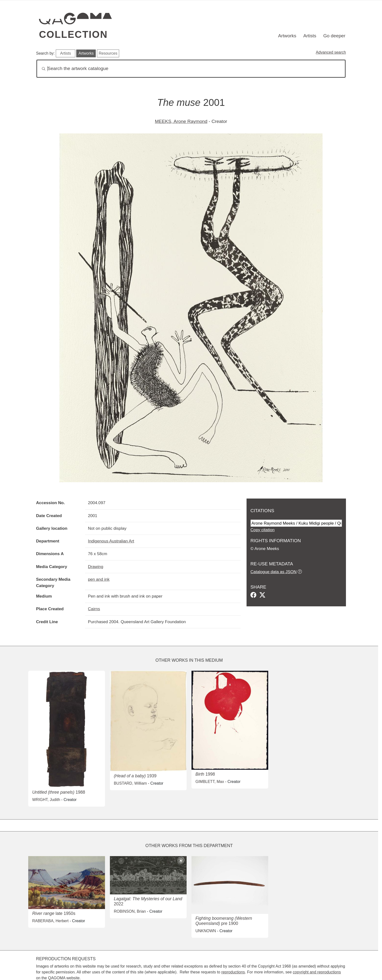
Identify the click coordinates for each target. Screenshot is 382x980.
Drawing (96, 567)
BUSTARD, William (130, 783)
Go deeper (334, 36)
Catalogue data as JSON (273, 572)
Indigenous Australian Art (111, 541)
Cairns (94, 609)
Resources (108, 53)
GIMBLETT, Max (210, 782)
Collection (73, 34)
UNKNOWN (206, 931)
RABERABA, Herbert (50, 921)
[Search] (191, 69)
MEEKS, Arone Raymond (181, 121)
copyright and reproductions (317, 972)
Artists (310, 36)
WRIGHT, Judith (46, 800)
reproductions (233, 972)
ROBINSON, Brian (130, 911)
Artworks (287, 36)
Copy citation (263, 530)
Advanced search (331, 52)
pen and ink (99, 579)
